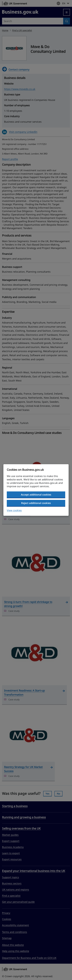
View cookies (14, 510)
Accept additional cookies (36, 495)
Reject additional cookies (36, 503)
